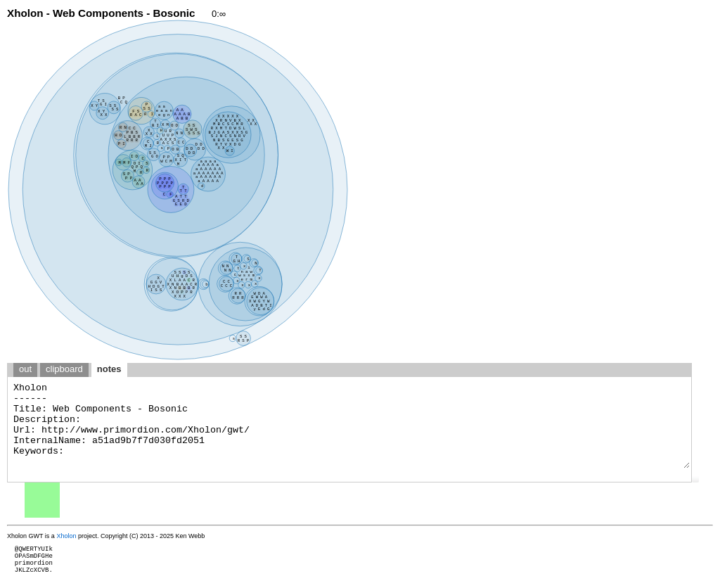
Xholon (66, 536)
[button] (695, 479)
